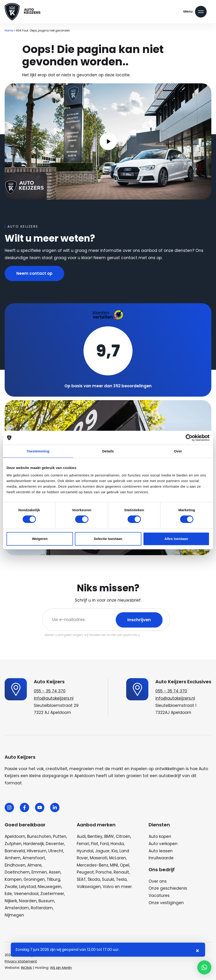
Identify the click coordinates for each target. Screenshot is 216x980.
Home (9, 30)
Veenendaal (26, 894)
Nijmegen (14, 915)
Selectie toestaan (108, 539)
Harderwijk (34, 844)
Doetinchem (17, 872)
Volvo (108, 887)
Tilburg (53, 879)
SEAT (81, 879)
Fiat (95, 844)
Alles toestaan (176, 539)
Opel (125, 865)
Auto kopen (160, 836)
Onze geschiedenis (168, 888)
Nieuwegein (50, 887)
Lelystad (28, 887)
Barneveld (15, 851)
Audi (81, 836)
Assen (55, 872)
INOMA (26, 968)
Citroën (123, 836)
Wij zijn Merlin (61, 968)
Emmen (39, 872)
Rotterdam (42, 908)
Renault (121, 872)
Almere (34, 865)
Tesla (121, 879)
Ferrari (83, 844)
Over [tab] (178, 451)
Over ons (158, 881)
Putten (60, 836)
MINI (114, 865)
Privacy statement (21, 961)
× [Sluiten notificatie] (197, 951)
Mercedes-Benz (92, 865)
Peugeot (85, 872)
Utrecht (56, 851)
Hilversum (37, 851)
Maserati (99, 858)
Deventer (55, 844)
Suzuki (108, 879)
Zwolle (11, 887)
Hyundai (85, 851)
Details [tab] (108, 451)
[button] (204, 967)
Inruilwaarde (161, 858)
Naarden (28, 901)
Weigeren (40, 539)
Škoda (94, 879)
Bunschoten (39, 836)
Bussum (46, 901)
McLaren (118, 858)
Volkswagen (89, 887)
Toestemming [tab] (38, 451)
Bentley (95, 836)
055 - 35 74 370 (50, 691)
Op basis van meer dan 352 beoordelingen (108, 386)
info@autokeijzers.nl (54, 698)
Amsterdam (17, 908)
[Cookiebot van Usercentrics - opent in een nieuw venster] (189, 438)
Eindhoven (15, 865)
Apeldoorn (15, 836)
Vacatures (159, 895)
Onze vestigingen (166, 903)
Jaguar (102, 851)
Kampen (13, 879)
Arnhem (13, 858)
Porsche (104, 872)
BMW (109, 836)
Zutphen (13, 844)
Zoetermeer (52, 894)
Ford (104, 844)
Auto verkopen (163, 844)
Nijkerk (11, 901)
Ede (8, 894)
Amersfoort (34, 858)
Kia (115, 851)
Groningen (34, 879)
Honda (117, 844)
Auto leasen (161, 851)
